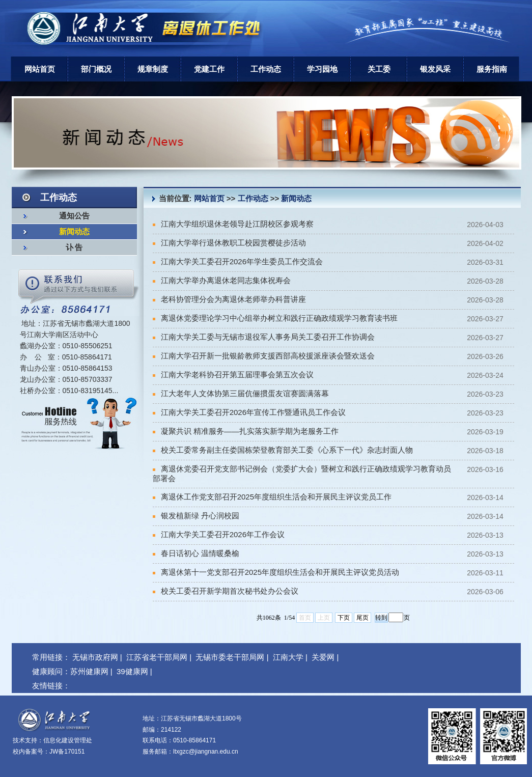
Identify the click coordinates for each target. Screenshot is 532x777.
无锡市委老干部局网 (230, 657)
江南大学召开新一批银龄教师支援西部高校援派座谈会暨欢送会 (264, 356)
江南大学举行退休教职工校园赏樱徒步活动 (229, 243)
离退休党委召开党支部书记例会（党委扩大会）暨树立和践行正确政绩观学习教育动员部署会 (302, 474)
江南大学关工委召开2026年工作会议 (219, 534)
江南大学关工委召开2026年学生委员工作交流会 (238, 261)
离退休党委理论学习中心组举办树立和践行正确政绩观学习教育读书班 (275, 318)
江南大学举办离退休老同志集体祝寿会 (222, 280)
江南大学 (288, 657)
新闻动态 (74, 232)
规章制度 (153, 69)
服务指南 (492, 69)
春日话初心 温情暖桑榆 (196, 553)
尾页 (362, 618)
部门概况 (96, 69)
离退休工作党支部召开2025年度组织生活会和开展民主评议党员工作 (272, 497)
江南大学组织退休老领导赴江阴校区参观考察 (233, 224)
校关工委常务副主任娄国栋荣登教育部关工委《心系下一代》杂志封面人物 (283, 450)
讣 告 (74, 247)
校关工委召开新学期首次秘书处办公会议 (226, 591)
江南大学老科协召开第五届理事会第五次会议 (233, 374)
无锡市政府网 (95, 657)
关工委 (379, 69)
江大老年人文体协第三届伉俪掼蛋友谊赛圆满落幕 (241, 393)
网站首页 (40, 69)
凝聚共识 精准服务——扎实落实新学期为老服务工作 (246, 431)
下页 (344, 618)
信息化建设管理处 (68, 740)
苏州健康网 (89, 671)
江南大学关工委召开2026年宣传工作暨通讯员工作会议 (249, 412)
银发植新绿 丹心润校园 (196, 516)
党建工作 (209, 69)
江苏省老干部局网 (157, 657)
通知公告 (74, 216)
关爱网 (323, 657)
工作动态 (266, 69)
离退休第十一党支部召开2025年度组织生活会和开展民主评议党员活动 (276, 572)
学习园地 (322, 69)
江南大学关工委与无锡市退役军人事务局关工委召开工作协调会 (264, 337)
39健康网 (132, 671)
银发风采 (435, 69)
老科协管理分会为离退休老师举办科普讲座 (229, 299)
